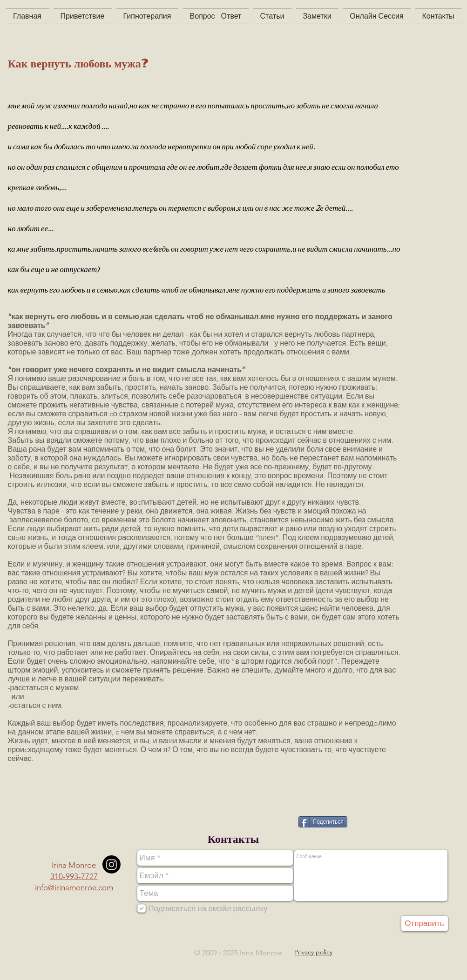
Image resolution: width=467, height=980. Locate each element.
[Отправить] (425, 923)
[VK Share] (274, 821)
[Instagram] (112, 864)
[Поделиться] (323, 822)
